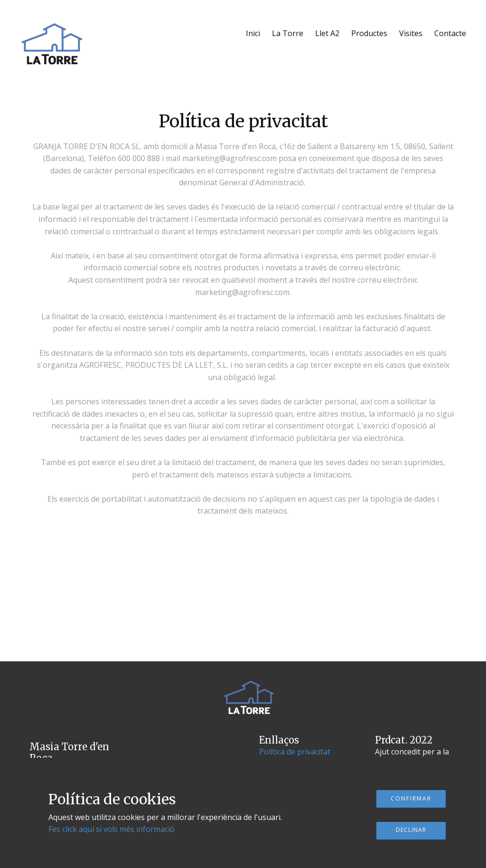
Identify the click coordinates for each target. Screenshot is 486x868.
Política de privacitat (295, 752)
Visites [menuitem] (411, 33)
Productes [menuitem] (369, 33)
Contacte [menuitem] (450, 33)
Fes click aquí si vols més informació (112, 829)
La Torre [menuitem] (288, 33)
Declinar (411, 830)
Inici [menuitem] (253, 33)
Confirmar (411, 798)
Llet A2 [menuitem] (327, 33)
